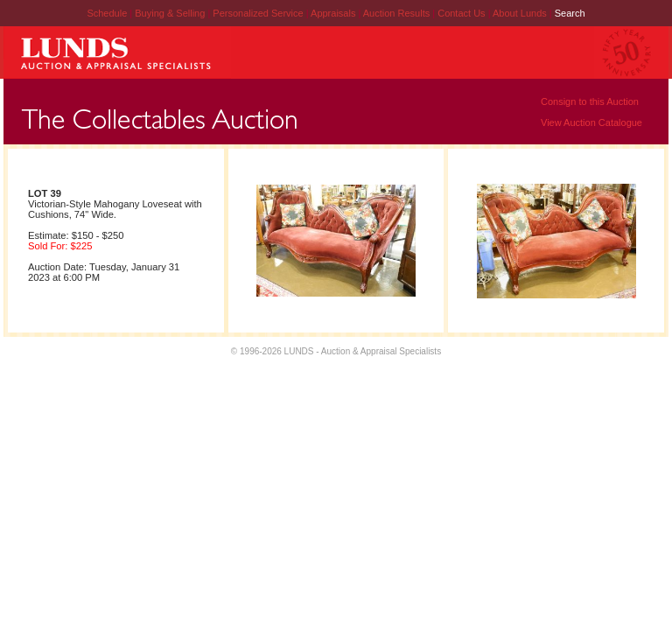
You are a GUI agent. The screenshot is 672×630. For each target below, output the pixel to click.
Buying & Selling (171, 13)
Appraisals (334, 13)
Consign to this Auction (590, 101)
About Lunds (521, 13)
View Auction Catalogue (591, 122)
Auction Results (398, 13)
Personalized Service (259, 13)
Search (570, 13)
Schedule (107, 13)
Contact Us (461, 13)
